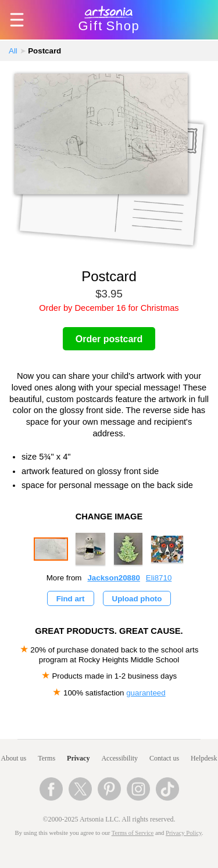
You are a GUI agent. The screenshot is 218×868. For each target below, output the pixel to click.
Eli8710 (159, 578)
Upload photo (137, 599)
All (13, 51)
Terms (47, 758)
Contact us (164, 758)
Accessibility (119, 758)
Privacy (78, 758)
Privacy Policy (184, 833)
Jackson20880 (113, 578)
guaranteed (146, 693)
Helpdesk (204, 758)
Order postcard (109, 339)
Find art (71, 599)
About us (14, 758)
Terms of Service (133, 833)
